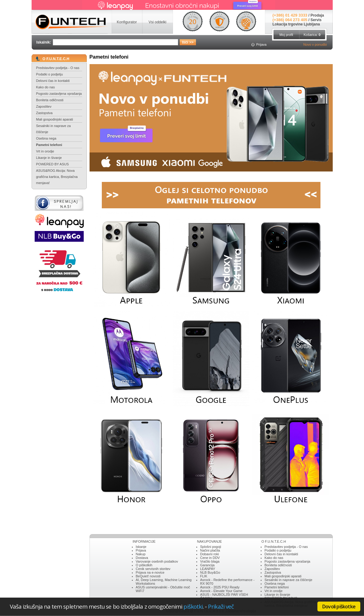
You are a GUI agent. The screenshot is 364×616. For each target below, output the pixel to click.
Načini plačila (210, 550)
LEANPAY (208, 569)
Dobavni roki (210, 554)
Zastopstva (44, 113)
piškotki (193, 606)
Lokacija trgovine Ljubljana (296, 24)
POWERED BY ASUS (53, 164)
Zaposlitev (44, 106)
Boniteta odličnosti (50, 100)
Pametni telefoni (49, 145)
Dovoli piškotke (339, 606)
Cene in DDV (210, 558)
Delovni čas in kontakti (53, 81)
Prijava (141, 550)
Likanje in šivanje (49, 158)
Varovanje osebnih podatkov (157, 561)
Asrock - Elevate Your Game (221, 591)
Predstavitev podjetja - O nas (58, 68)
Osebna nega (46, 138)
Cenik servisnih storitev (153, 569)
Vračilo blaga (210, 561)
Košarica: (312, 35)
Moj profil (286, 35)
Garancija (207, 565)
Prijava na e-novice (150, 572)
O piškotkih (144, 565)
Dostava (142, 558)
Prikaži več (221, 606)
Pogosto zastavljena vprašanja (59, 94)
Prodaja (317, 15)
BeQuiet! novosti (148, 576)
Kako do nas (46, 87)
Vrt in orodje (45, 151)
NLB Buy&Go (210, 572)
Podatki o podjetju (50, 74)
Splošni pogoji (211, 547)
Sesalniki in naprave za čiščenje (54, 129)
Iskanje (141, 547)
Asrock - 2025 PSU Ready (220, 587)
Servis (316, 20)
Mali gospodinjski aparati (55, 119)
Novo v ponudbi (315, 44)
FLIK (204, 576)
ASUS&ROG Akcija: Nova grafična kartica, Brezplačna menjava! (57, 177)
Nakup (141, 554)
